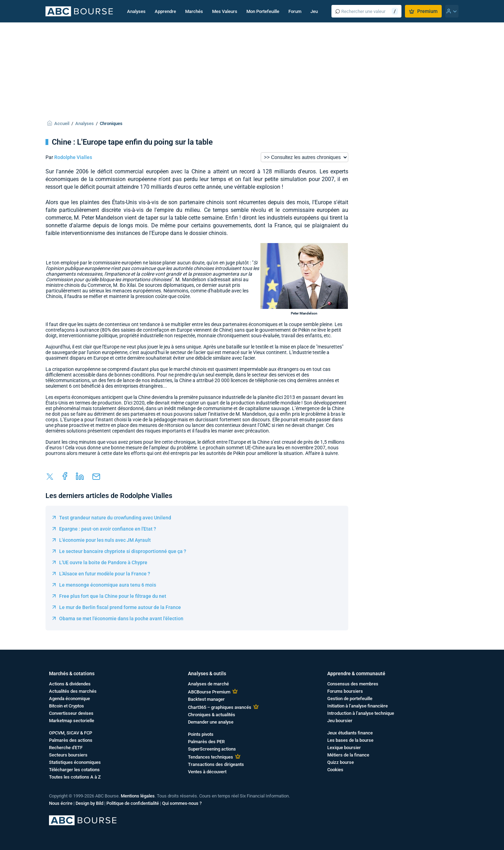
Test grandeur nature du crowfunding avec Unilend (115, 518)
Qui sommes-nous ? (182, 803)
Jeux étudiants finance (350, 733)
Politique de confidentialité (133, 803)
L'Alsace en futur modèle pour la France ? (105, 574)
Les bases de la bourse (350, 740)
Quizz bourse (341, 762)
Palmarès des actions (71, 740)
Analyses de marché (208, 684)
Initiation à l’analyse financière (358, 706)
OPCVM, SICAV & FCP (71, 733)
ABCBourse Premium (209, 692)
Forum (295, 11)
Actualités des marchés (73, 691)
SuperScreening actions (212, 749)
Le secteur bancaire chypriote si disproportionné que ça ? (123, 551)
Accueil (62, 123)
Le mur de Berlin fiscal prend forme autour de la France (120, 607)
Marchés (194, 11)
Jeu (314, 11)
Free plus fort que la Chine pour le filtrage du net (113, 596)
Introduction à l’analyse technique (361, 713)
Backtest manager (206, 699)
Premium (423, 11)
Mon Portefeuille (263, 11)
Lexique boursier (344, 748)
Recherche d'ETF (66, 748)
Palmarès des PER (206, 742)
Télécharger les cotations (74, 770)
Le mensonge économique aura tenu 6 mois (108, 585)
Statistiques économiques (75, 762)
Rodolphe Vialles (73, 157)
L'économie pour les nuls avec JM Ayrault (105, 540)
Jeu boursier (340, 721)
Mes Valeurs (225, 11)
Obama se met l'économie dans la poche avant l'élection (121, 619)
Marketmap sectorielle (72, 721)
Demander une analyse (211, 722)
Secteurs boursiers (68, 755)
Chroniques (111, 123)
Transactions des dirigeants (216, 764)
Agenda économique (69, 699)
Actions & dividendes (70, 684)
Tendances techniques (211, 757)
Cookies (335, 770)
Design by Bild (89, 803)
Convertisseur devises (71, 713)
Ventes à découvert (207, 772)
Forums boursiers (345, 691)
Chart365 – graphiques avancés (220, 707)
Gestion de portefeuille (350, 699)
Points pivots (201, 734)
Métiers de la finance (348, 755)
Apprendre (165, 11)
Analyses (136, 11)
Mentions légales (138, 796)
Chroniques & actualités (212, 715)
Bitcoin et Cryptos (66, 706)
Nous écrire (61, 803)
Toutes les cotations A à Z (75, 777)
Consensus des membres (353, 684)
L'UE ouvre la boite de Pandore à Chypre (103, 562)
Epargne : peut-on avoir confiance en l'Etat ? (108, 529)
